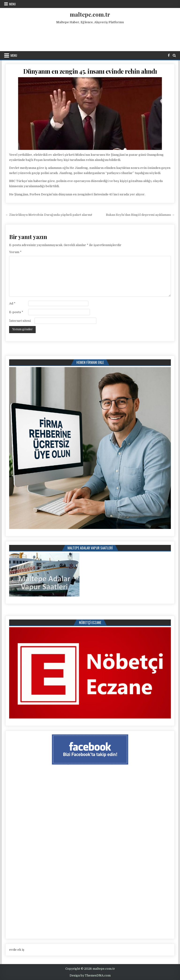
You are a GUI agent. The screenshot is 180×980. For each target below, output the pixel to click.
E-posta (16, 312)
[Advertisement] (90, 37)
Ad (12, 303)
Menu (12, 4)
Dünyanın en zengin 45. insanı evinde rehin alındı (90, 71)
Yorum (15, 252)
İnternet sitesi (20, 321)
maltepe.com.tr (90, 14)
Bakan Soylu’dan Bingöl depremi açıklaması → (140, 215)
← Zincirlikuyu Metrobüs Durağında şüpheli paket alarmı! (49, 215)
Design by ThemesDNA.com (90, 976)
